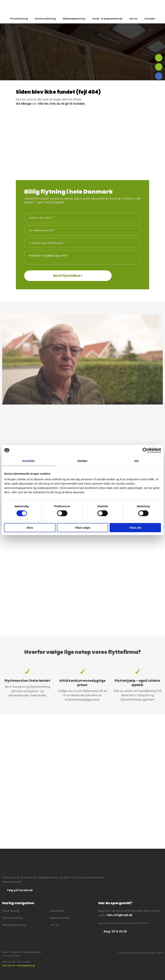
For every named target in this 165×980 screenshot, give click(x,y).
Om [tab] (137, 461)
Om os (133, 19)
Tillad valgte (82, 528)
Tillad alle (135, 528)
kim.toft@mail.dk (120, 915)
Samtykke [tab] (28, 461)
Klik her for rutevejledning (18, 966)
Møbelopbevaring (74, 19)
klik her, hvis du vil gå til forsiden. (62, 104)
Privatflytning (19, 19)
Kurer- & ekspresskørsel (107, 19)
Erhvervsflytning (45, 19)
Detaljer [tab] (83, 461)
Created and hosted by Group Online (141, 953)
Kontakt (150, 19)
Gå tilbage (24, 104)
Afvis (30, 528)
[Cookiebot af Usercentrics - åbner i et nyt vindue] (145, 450)
